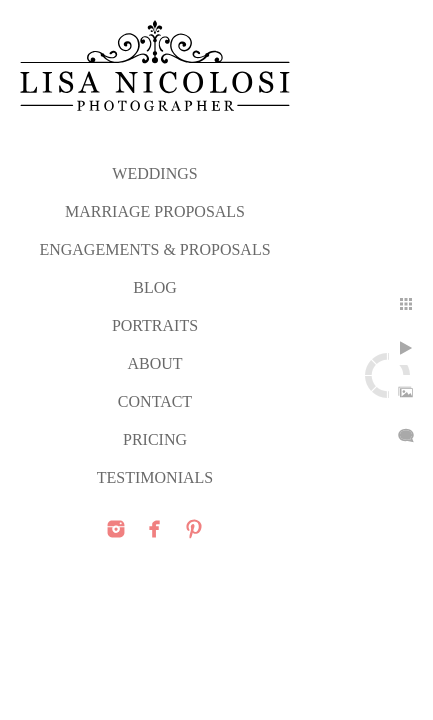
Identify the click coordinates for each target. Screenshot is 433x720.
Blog (155, 287)
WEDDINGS (154, 173)
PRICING (155, 439)
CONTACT (155, 401)
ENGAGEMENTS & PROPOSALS (154, 249)
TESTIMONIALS (155, 477)
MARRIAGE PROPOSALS (155, 211)
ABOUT (154, 363)
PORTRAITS (155, 325)
